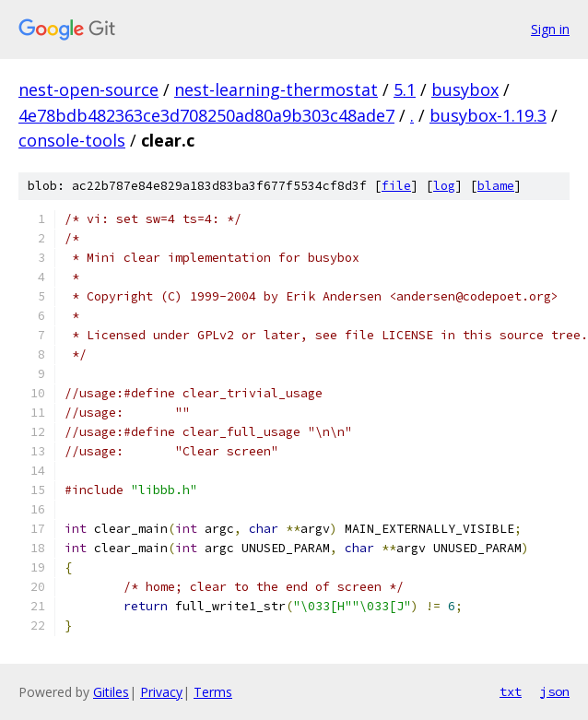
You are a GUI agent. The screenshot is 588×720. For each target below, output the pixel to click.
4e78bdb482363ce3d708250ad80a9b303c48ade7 (206, 115)
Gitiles (111, 692)
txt (511, 691)
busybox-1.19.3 (488, 115)
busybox (465, 89)
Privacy (161, 692)
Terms (213, 692)
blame (496, 186)
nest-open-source (88, 89)
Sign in (550, 29)
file (396, 186)
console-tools (72, 140)
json (555, 691)
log (444, 186)
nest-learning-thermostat (276, 89)
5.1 (405, 89)
